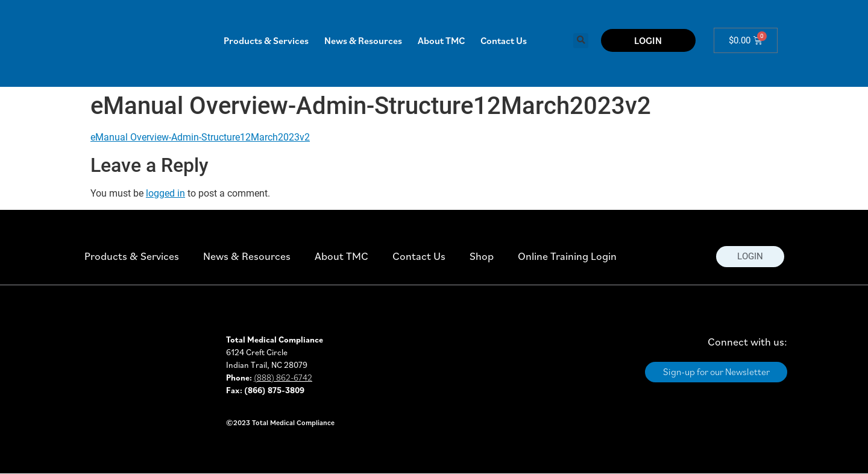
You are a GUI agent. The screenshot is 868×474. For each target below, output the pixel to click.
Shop (482, 256)
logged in (165, 193)
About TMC (441, 40)
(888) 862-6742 (283, 378)
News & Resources (363, 40)
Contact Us (504, 40)
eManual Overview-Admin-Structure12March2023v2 (200, 137)
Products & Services (266, 40)
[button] (581, 41)
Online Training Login (567, 256)
